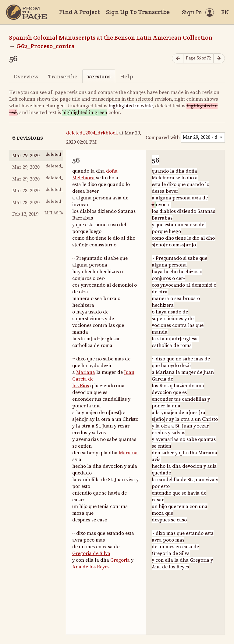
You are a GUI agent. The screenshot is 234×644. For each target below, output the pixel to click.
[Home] (27, 12)
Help (127, 76)
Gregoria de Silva (91, 553)
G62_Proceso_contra (46, 46)
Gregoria (120, 560)
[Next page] (219, 58)
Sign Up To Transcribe (138, 12)
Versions (99, 76)
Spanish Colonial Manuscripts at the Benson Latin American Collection (111, 38)
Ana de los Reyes (91, 567)
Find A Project (80, 12)
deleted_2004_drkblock (92, 133)
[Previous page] (178, 58)
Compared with (163, 138)
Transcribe (63, 76)
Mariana (86, 372)
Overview (26, 76)
